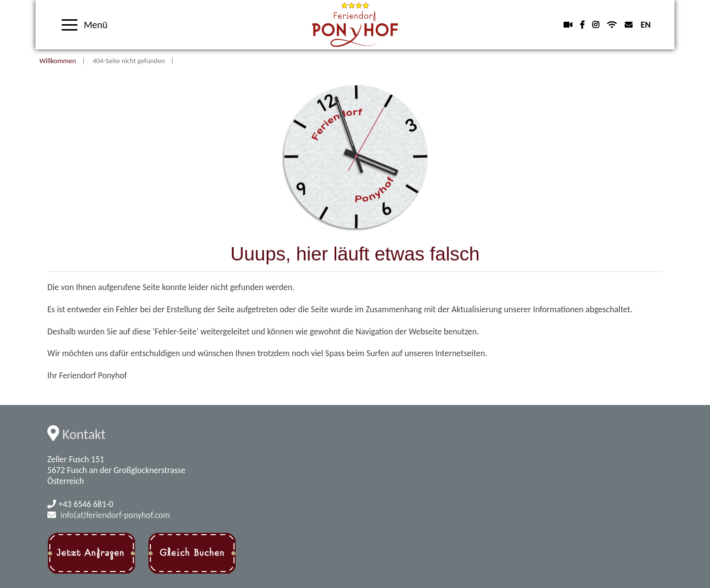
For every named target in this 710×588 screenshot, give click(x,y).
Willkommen (58, 61)
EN (646, 25)
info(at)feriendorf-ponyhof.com (114, 515)
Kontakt (84, 434)
